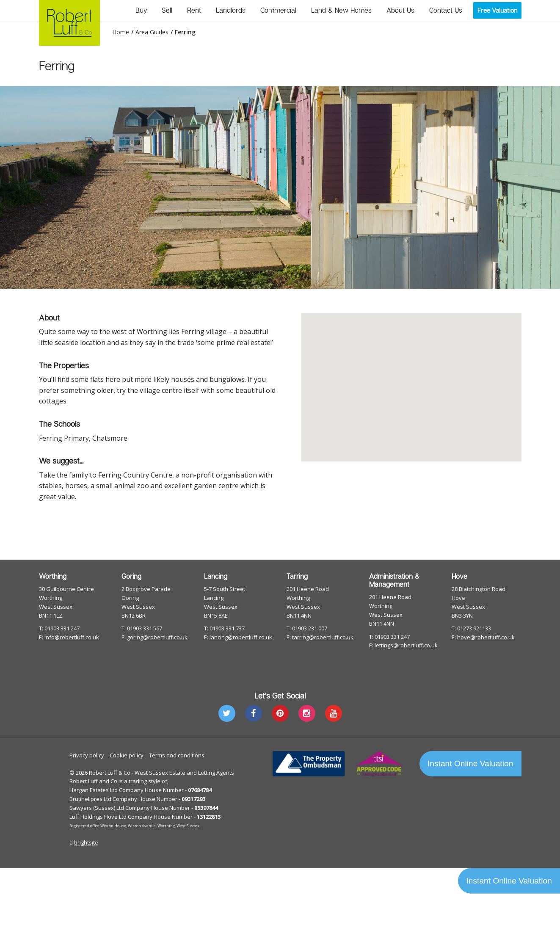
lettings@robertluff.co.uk (406, 645)
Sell (167, 10)
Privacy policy (87, 755)
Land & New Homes (341, 10)
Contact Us (446, 10)
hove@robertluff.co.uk (486, 637)
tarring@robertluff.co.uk (323, 637)
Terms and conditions (177, 755)
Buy (141, 10)
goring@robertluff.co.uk (157, 637)
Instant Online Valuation (470, 763)
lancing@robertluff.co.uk (241, 637)
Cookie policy (127, 755)
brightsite (86, 842)
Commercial (278, 10)
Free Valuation (497, 10)
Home (121, 32)
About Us (400, 10)
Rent (194, 10)
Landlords (231, 10)
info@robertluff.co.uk (72, 637)
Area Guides (152, 32)
